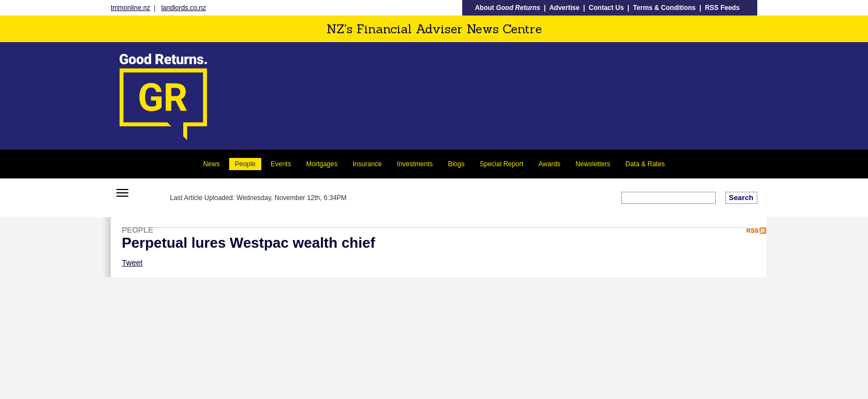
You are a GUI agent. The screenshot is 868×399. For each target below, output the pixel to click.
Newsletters (593, 164)
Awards (550, 164)
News (211, 164)
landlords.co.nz (184, 8)
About (508, 8)
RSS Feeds (722, 8)
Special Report (502, 164)
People (245, 164)
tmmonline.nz (130, 8)
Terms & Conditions (665, 8)
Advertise (564, 8)
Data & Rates (645, 164)
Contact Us (606, 8)
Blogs (456, 164)
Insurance (367, 164)
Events (281, 164)
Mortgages (322, 164)
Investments (415, 164)
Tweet (132, 263)
